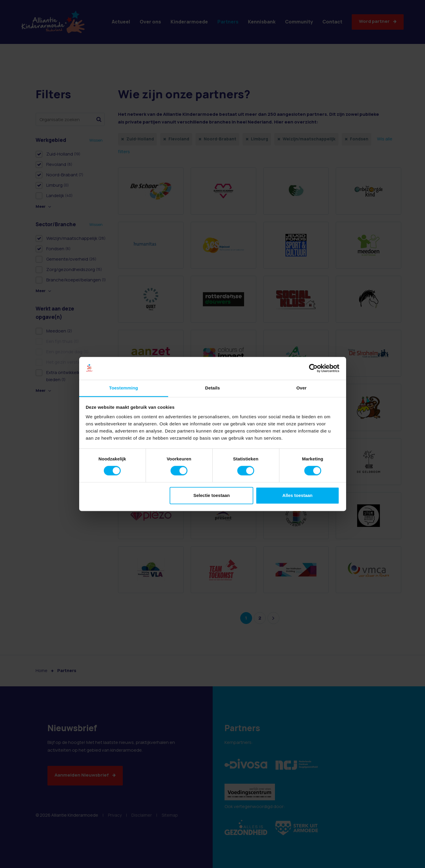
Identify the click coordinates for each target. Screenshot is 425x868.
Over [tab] (301, 388)
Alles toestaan (297, 495)
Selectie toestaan (212, 495)
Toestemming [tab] (124, 388)
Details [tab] (213, 388)
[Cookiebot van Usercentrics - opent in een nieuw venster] (313, 368)
